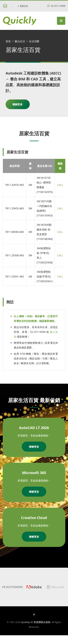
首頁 (8, 41)
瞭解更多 (18, 104)
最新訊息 (23, 6)
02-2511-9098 (56, 6)
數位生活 (20, 41)
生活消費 (34, 41)
